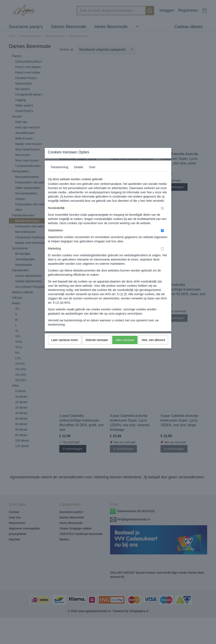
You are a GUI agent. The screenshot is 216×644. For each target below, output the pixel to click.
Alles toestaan (125, 348)
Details (79, 175)
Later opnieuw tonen (65, 348)
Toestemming (59, 175)
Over (92, 175)
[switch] (162, 216)
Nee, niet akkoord (153, 348)
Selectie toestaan (97, 348)
